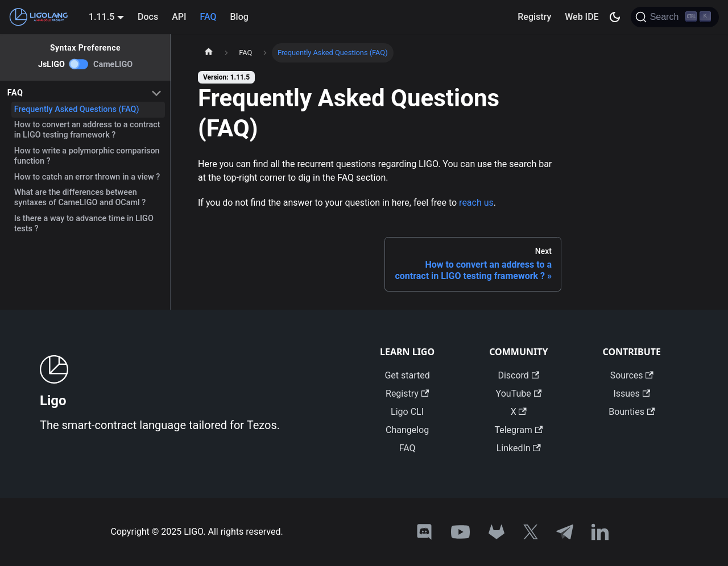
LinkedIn (519, 448)
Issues (632, 394)
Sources (632, 375)
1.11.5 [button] (102, 17)
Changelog (407, 430)
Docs (148, 17)
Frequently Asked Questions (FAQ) (77, 109)
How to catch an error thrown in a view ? (87, 177)
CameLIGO (113, 64)
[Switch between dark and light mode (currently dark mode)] (615, 17)
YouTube (519, 394)
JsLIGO (51, 64)
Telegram (518, 430)
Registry (534, 17)
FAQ (208, 17)
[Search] (675, 17)
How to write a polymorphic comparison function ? (87, 156)
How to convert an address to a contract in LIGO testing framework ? (87, 130)
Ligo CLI (407, 412)
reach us (476, 203)
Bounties (632, 412)
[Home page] (209, 53)
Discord (518, 375)
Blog (239, 17)
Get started (407, 375)
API (179, 17)
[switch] (79, 64)
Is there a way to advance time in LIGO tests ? (84, 224)
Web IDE (582, 17)
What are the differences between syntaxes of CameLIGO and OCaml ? (80, 197)
